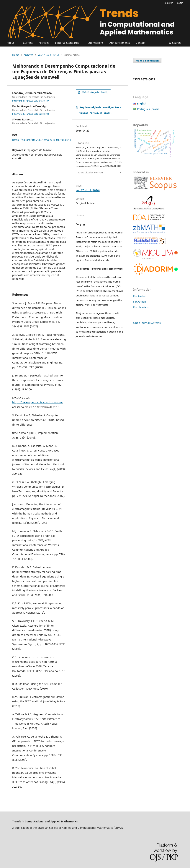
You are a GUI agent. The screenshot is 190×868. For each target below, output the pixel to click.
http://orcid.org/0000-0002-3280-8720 (31, 114)
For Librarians (141, 307)
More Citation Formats (91, 172)
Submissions (96, 43)
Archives (44, 43)
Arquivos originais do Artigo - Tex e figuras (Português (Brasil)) (100, 110)
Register (168, 3)
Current (28, 43)
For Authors (140, 302)
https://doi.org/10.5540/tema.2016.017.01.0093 (42, 140)
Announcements (120, 43)
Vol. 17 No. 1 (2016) (48, 55)
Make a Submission (147, 61)
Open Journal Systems (147, 323)
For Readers (140, 296)
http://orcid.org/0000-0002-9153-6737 (31, 101)
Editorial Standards (67, 43)
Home (16, 55)
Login (180, 3)
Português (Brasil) (148, 109)
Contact (141, 43)
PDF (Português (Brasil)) (95, 92)
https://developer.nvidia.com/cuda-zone (37, 402)
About (11, 43)
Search (175, 43)
